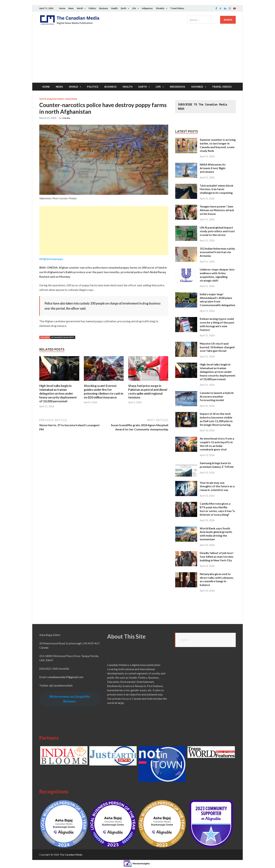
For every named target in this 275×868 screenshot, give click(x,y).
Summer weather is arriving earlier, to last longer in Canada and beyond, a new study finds (218, 145)
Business (104, 8)
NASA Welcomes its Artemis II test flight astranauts (213, 168)
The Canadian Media (71, 855)
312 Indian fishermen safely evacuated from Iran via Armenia (217, 252)
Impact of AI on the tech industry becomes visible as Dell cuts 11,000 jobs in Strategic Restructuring (216, 419)
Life (134, 8)
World (80, 8)
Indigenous (147, 8)
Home (62, 8)
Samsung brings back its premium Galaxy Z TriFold (217, 465)
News (71, 8)
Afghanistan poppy (63, 337)
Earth (124, 8)
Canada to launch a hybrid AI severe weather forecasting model (217, 396)
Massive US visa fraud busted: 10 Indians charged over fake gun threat (217, 347)
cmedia (66, 118)
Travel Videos (177, 8)
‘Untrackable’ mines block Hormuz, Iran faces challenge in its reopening (217, 189)
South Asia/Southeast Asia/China (58, 99)
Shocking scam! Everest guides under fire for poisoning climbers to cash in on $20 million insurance (104, 392)
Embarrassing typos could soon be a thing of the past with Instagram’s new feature (217, 324)
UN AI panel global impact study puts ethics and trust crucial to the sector (217, 231)
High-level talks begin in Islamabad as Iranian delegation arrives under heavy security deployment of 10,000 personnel (58, 393)
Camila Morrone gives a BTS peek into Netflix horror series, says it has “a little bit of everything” (217, 509)
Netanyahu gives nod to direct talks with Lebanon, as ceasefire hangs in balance (217, 579)
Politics (92, 8)
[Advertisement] (137, 56)
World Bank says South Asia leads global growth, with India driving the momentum (216, 534)
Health (114, 8)
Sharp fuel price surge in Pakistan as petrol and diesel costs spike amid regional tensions (148, 392)
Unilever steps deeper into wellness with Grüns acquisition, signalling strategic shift (217, 275)
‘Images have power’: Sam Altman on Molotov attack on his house (217, 210)
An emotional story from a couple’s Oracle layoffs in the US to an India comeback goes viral (217, 444)
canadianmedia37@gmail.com (65, 677)
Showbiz (160, 8)
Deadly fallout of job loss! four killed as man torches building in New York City (217, 557)
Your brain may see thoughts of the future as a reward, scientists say (217, 486)
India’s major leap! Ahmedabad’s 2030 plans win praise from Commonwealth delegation (217, 300)
